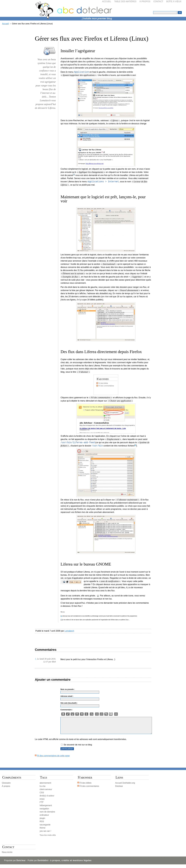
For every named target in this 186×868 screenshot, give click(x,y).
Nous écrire (7, 856)
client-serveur (46, 793)
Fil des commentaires (89, 790)
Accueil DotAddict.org (125, 786)
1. (36, 659)
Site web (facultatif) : (69, 703)
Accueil (107, 1)
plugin (42, 822)
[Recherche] (165, 13)
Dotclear (119, 790)
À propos (145, 1)
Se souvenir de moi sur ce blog (78, 748)
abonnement (45, 786)
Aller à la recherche (41, 1)
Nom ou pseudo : (68, 689)
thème (42, 831)
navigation (44, 812)
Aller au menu (24, 1)
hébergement (46, 809)
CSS (42, 796)
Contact (158, 1)
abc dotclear (93, 4)
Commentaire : (67, 710)
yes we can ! (45, 835)
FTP (42, 806)
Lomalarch (69, 631)
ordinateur (44, 819)
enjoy (42, 803)
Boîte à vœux (174, 1)
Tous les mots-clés (48, 839)
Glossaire (6, 786)
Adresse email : (67, 696)
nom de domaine (47, 815)
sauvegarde (45, 828)
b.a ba (42, 790)
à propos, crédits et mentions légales (71, 864)
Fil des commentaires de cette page (53, 759)
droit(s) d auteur (47, 799)
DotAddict (43, 864)
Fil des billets (85, 786)
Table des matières (125, 1)
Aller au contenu (9, 1)
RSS (42, 825)
